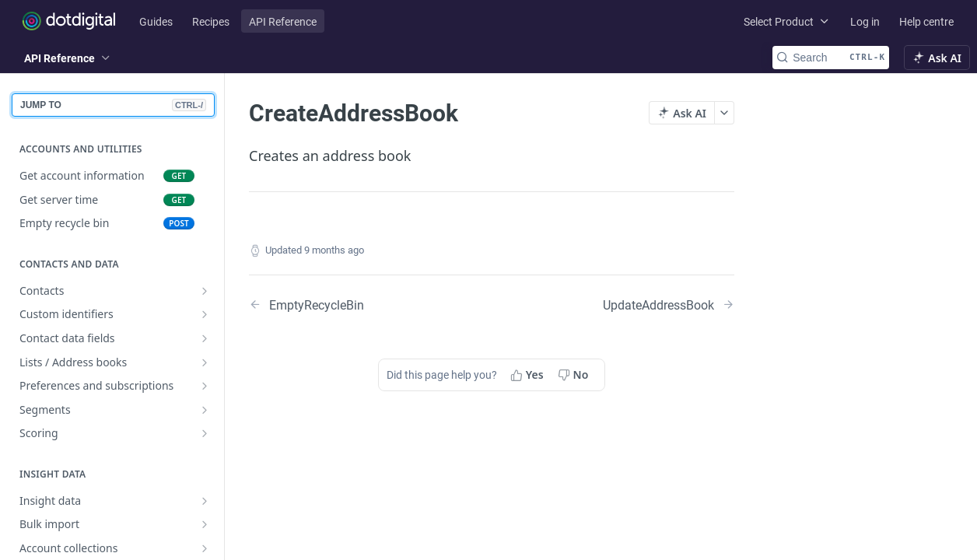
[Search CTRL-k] (831, 58)
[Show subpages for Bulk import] (205, 524)
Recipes (211, 21)
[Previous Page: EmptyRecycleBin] (353, 304)
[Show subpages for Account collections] (205, 548)
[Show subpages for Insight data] (205, 501)
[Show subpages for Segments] (205, 410)
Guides (156, 21)
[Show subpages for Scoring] (205, 433)
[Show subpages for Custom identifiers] (205, 314)
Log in (865, 21)
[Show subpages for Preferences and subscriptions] (205, 386)
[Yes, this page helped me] (529, 375)
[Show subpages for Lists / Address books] (205, 362)
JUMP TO (113, 105)
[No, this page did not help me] (575, 375)
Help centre (926, 21)
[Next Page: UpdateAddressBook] (669, 304)
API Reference (283, 21)
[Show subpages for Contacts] (205, 291)
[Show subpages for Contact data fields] (205, 338)
